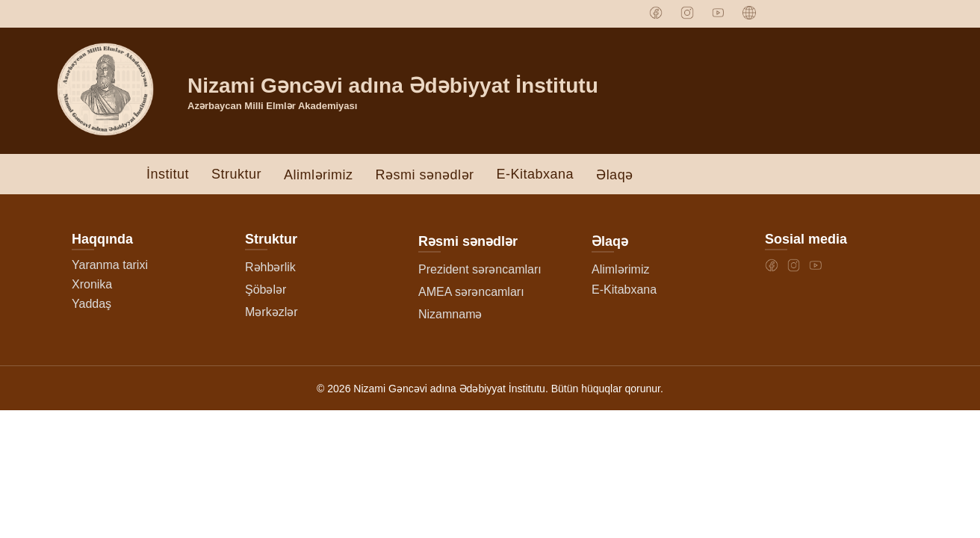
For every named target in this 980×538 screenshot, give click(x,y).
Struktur (236, 176)
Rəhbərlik (270, 269)
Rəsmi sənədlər (425, 177)
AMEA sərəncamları (471, 294)
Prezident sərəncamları (480, 272)
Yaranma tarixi (110, 267)
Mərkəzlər (272, 314)
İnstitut (168, 176)
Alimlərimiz (318, 177)
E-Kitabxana (536, 176)
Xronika (92, 287)
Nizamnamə (450, 316)
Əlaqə (615, 177)
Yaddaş (92, 306)
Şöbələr (266, 292)
